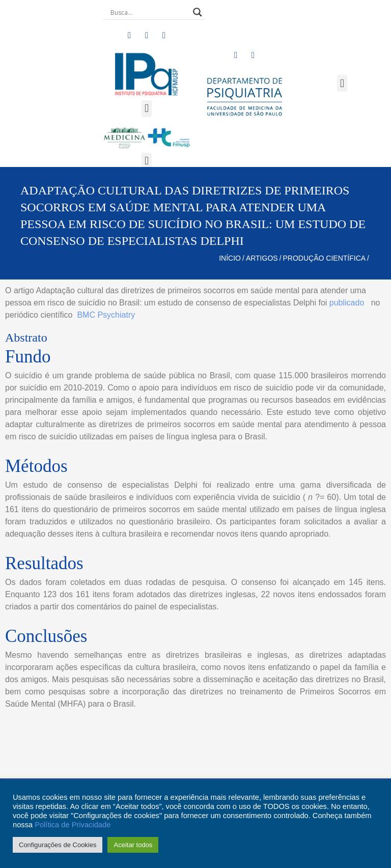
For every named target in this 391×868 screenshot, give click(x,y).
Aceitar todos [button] (133, 845)
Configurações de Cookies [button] (58, 845)
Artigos (262, 258)
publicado (347, 303)
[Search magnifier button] (198, 12)
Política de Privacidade (73, 825)
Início (230, 258)
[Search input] (149, 12)
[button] (146, 109)
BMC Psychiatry (106, 315)
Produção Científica (325, 258)
